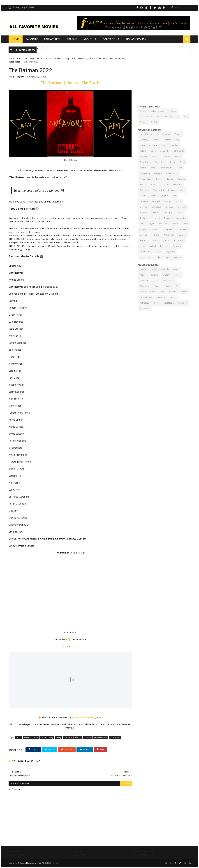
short (156, 303)
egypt (152, 224)
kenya (143, 246)
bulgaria (181, 179)
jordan (167, 241)
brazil (182, 162)
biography (145, 286)
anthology (144, 303)
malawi (153, 246)
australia (153, 145)
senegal (168, 213)
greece (159, 179)
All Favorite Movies (83, 717)
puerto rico (183, 229)
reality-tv (182, 303)
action (19, 58)
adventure (30, 58)
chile (180, 168)
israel (153, 168)
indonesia (163, 224)
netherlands (178, 151)
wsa (186, 117)
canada (156, 140)
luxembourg (172, 173)
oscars (143, 111)
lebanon (144, 201)
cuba (142, 224)
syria (168, 257)
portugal (156, 201)
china (164, 145)
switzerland (160, 162)
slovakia (143, 207)
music (153, 292)
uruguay (165, 196)
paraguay (177, 246)
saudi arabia (146, 252)
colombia (144, 190)
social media (168, 303)
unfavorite (100, 58)
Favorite (32, 39)
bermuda (144, 241)
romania (155, 185)
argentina (144, 157)
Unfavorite (52, 39)
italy (177, 140)
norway (167, 157)
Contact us (111, 39)
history (168, 286)
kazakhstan (179, 241)
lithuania (169, 207)
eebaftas (172, 111)
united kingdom (163, 134)
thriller (154, 269)
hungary (158, 173)
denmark (164, 151)
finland (143, 185)
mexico (156, 157)
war (177, 286)
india (181, 190)
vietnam (178, 257)
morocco (182, 207)
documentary (146, 297)
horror (177, 275)
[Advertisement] (164, 79)
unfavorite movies (116, 58)
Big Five (72, 39)
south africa (158, 190)
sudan (158, 257)
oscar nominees (165, 117)
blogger (126, 783)
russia (173, 162)
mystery (89, 58)
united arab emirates (172, 185)
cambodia (156, 207)
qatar (142, 196)
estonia (156, 241)
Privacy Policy (136, 39)
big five (154, 122)
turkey (170, 179)
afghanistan (169, 235)
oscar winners (146, 117)
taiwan (179, 213)
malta (178, 201)
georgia (168, 201)
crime (40, 58)
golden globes (157, 111)
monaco (156, 229)
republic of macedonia (150, 213)
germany (144, 140)
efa (178, 117)
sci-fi (156, 280)
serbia (158, 252)
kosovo (175, 224)
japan (153, 151)
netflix (173, 297)
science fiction (169, 280)
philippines (169, 229)
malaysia (144, 229)
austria (143, 168)
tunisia (143, 218)
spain (142, 145)
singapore (170, 252)
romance (154, 275)
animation (161, 297)
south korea (145, 162)
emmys (143, 122)
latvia (185, 224)
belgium (167, 140)
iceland (171, 190)
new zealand (146, 179)
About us (90, 39)
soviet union (145, 257)
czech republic (167, 168)
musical (184, 292)
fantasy (66, 58)
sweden (174, 145)
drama (48, 58)
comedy (165, 269)
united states (14, 62)
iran (175, 196)
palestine (164, 246)
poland (178, 157)
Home (16, 39)
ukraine (153, 196)
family (57, 58)
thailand (156, 235)
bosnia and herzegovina (175, 218)
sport (162, 292)
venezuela (155, 218)
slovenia (144, 235)
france (178, 134)
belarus (182, 235)
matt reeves (78, 58)
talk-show (144, 308)
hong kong (145, 173)
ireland (143, 151)
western (172, 292)
